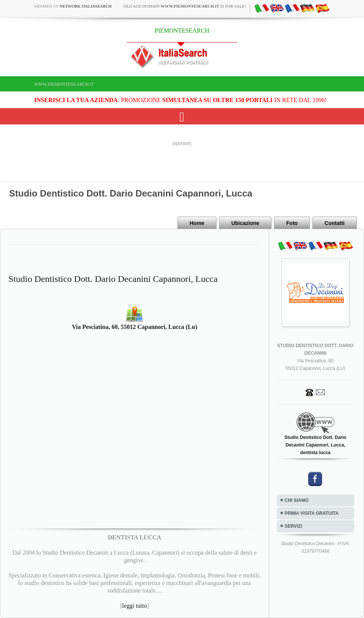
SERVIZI (293, 526)
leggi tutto (134, 606)
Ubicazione (245, 223)
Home (197, 223)
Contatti (335, 223)
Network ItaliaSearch (86, 6)
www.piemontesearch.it (64, 84)
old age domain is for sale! (185, 6)
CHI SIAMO (297, 500)
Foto (292, 223)
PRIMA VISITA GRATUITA (312, 513)
